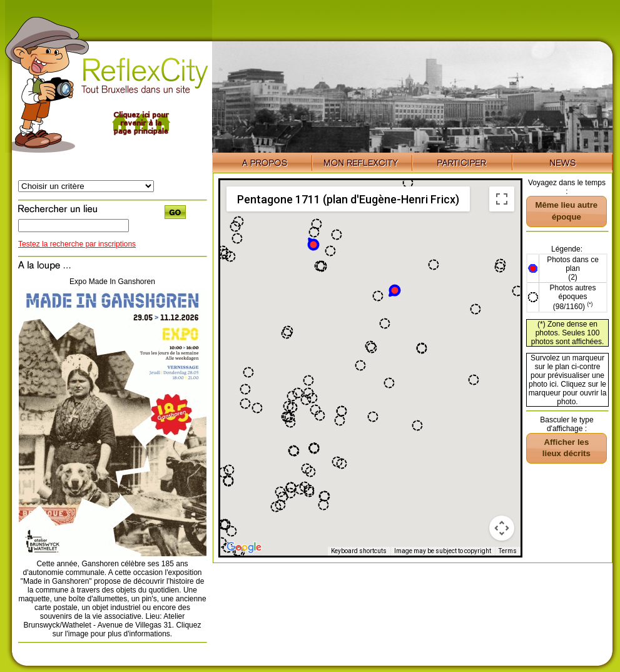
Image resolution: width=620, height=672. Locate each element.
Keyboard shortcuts (359, 551)
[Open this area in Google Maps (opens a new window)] (244, 547)
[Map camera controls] (502, 528)
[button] (313, 244)
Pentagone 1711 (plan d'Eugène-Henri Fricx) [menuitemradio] (348, 199)
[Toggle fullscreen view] (502, 199)
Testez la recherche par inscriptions (77, 244)
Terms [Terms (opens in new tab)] (508, 551)
